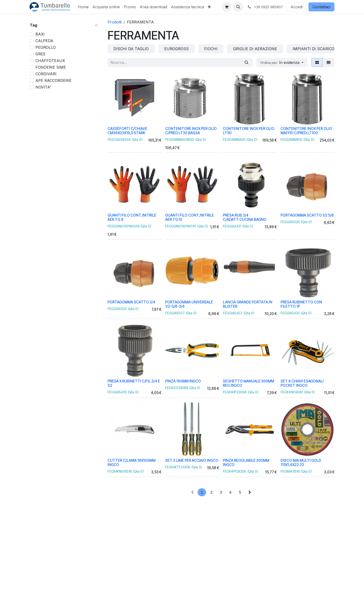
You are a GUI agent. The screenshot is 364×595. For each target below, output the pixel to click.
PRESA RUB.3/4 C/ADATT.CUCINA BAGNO (245, 217)
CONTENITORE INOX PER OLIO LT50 (249, 131)
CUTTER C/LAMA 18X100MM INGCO (132, 462)
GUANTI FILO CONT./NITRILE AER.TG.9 (132, 217)
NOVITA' (43, 87)
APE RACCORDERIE (54, 80)
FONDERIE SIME (51, 67)
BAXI (40, 34)
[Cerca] (247, 62)
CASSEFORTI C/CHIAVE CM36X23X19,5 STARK (127, 131)
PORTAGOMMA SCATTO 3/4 (131, 302)
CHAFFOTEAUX (50, 61)
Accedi (297, 7)
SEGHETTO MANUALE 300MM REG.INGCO (249, 383)
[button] (238, 7)
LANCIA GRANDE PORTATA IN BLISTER (248, 304)
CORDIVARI (46, 74)
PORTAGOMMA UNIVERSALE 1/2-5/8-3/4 (189, 304)
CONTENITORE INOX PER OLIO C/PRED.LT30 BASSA (191, 131)
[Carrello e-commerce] (226, 7)
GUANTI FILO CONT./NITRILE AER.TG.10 (190, 217)
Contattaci (321, 7)
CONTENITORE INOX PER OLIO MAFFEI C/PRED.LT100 (306, 131)
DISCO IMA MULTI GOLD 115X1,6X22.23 (301, 462)
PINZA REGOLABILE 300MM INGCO (246, 462)
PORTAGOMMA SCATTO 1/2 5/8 (307, 215)
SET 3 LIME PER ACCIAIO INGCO (192, 460)
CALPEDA (44, 41)
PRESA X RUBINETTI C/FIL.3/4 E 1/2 (134, 383)
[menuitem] (83, 7)
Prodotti (115, 22)
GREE (41, 54)
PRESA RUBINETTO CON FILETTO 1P (301, 304)
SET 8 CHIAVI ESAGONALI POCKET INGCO (302, 383)
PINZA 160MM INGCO (183, 381)
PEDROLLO (46, 47)
